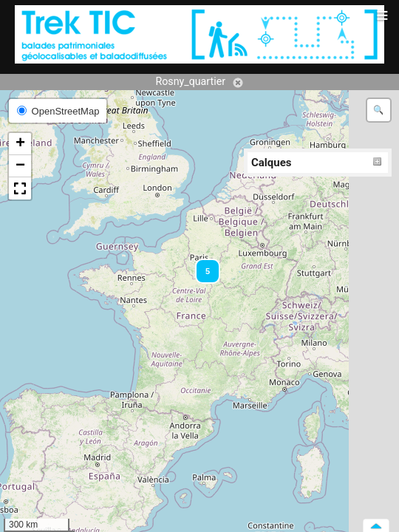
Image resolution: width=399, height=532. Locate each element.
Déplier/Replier (378, 163)
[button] (201, 265)
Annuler (238, 83)
